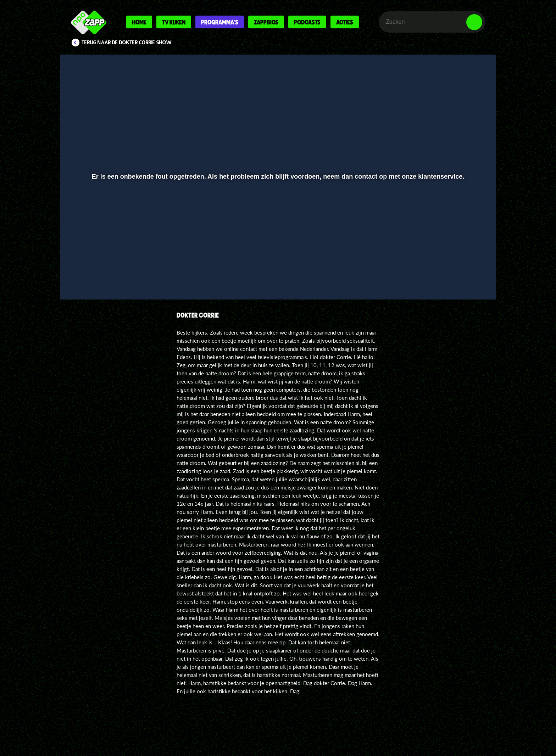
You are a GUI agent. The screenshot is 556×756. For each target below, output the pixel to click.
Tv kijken (174, 22)
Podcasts (307, 22)
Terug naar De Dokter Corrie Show (127, 43)
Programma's (220, 22)
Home (139, 22)
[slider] (277, 261)
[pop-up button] (452, 275)
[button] (89, 275)
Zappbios (266, 22)
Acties (345, 22)
